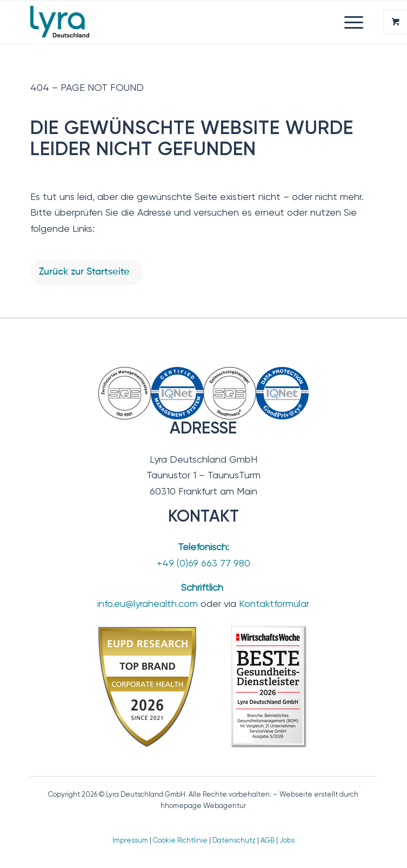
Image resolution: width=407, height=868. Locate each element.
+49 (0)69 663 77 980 (203, 563)
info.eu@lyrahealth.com (148, 603)
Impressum (130, 840)
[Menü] (348, 22)
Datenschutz (234, 840)
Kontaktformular (274, 603)
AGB (268, 840)
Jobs (287, 840)
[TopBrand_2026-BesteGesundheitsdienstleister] (203, 686)
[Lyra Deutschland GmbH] (169, 22)
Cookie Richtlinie (180, 840)
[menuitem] (355, 22)
